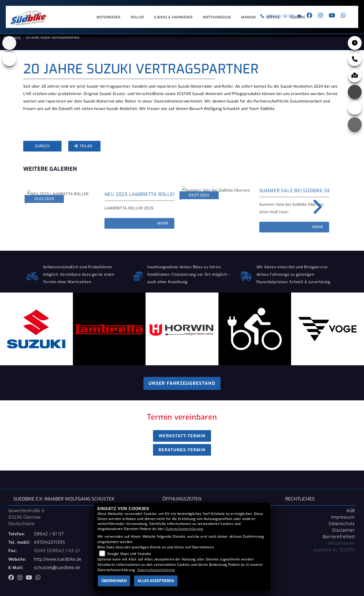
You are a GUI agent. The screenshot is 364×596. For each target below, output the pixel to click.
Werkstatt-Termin (182, 440)
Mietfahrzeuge (217, 20)
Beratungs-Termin (182, 454)
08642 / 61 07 (275, 18)
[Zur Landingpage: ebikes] (9, 63)
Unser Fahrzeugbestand (182, 387)
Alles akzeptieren (156, 581)
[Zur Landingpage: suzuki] (9, 47)
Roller (137, 20)
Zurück (42, 150)
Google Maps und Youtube (129, 554)
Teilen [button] (84, 150)
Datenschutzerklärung (184, 529)
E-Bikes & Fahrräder (173, 20)
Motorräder (109, 20)
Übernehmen (114, 581)
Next (314, 211)
